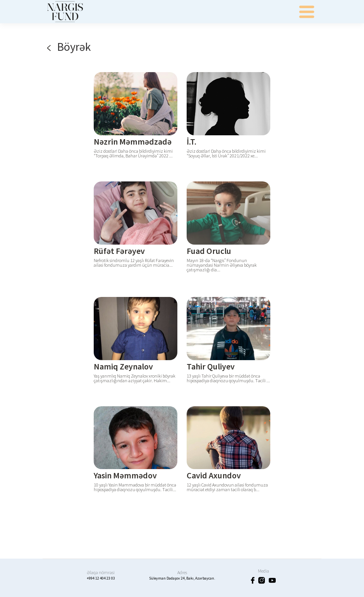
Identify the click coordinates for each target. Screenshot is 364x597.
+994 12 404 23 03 (101, 578)
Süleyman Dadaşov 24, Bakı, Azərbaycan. (182, 578)
